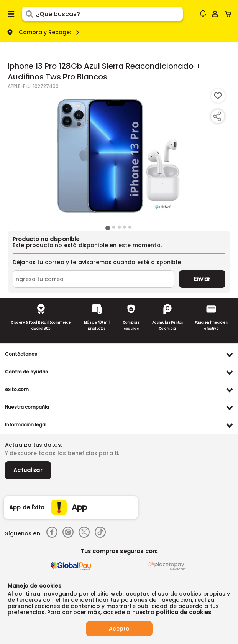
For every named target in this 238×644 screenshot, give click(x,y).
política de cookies (184, 612)
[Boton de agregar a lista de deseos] (218, 96)
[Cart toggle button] (230, 14)
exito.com (17, 389)
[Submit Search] (29, 14)
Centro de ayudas (26, 372)
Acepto (119, 629)
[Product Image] (118, 156)
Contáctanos (21, 354)
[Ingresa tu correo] (93, 279)
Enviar (202, 279)
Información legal (26, 425)
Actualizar (28, 470)
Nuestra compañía (27, 407)
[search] (109, 14)
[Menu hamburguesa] (11, 14)
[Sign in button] (215, 14)
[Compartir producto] (217, 116)
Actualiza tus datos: (34, 445)
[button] (203, 13)
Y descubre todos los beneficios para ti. (62, 453)
